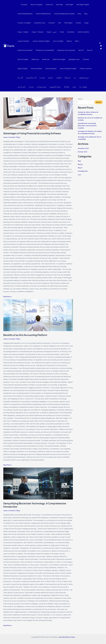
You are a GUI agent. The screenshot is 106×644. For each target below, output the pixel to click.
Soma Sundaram (23, 69)
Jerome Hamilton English (41, 41)
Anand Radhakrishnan (25, 14)
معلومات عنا (70, 87)
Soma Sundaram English (54, 69)
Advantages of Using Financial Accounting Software (34, 133)
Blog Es (80, 164)
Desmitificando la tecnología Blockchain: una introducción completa (88, 126)
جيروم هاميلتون (73, 78)
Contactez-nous (39, 23)
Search (80, 99)
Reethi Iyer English (44, 59)
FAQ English (67, 23)
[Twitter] (101, 49)
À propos (24, 5)
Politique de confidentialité (26, 50)
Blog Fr (80, 168)
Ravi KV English (82, 50)
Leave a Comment (10, 137)
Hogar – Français (37, 32)
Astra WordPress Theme (67, 637)
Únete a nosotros (71, 69)
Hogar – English (23, 32)
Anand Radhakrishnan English (63, 14)
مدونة (62, 87)
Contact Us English (24, 23)
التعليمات (49, 78)
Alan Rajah (68, 5)
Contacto (51, 23)
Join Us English (57, 41)
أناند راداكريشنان (23, 78)
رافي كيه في (85, 78)
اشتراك (41, 78)
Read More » (8, 296)
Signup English (81, 59)
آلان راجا (83, 69)
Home (61, 32)
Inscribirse (69, 32)
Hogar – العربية (51, 32)
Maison (68, 41)
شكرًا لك (54, 87)
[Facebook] (101, 46)
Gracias (77, 23)
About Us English (36, 5)
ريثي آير (20, 87)
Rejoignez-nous (59, 59)
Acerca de (48, 5)
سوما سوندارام (30, 87)
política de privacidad (88, 41)
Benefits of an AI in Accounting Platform (27, 335)
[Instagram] (100, 43)
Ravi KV (62, 50)
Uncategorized (83, 171)
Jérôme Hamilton (82, 32)
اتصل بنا (33, 78)
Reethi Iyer (21, 59)
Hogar (84, 23)
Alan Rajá (58, 5)
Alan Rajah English (81, 5)
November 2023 (84, 148)
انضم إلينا (57, 78)
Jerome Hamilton (23, 41)
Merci (75, 41)
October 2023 (83, 152)
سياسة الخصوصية (43, 87)
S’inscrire (70, 59)
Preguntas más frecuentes (48, 50)
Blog (78, 14)
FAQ (58, 23)
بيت (64, 78)
